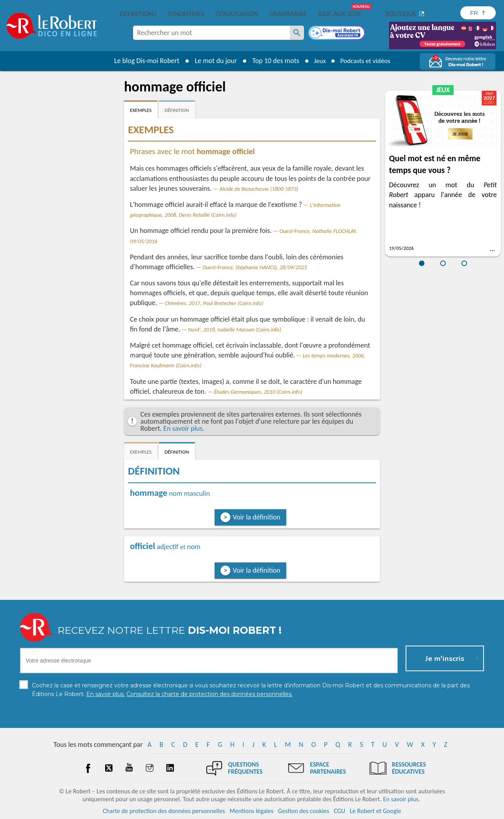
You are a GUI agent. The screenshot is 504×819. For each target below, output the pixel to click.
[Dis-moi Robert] (337, 34)
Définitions (138, 14)
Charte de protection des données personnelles (164, 811)
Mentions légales (251, 811)
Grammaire (288, 14)
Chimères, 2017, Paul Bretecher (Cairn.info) (214, 303)
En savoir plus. (184, 428)
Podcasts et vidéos (366, 61)
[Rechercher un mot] (297, 33)
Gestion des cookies (304, 811)
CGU (340, 811)
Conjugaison (237, 14)
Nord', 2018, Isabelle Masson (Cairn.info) (234, 329)
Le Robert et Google (375, 811)
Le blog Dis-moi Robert (144, 61)
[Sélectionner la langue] (478, 13)
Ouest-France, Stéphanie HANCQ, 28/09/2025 (255, 267)
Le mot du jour (213, 61)
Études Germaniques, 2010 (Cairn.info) (258, 392)
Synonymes (186, 14)
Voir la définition (257, 517)
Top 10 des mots (273, 61)
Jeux (318, 61)
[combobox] (211, 33)
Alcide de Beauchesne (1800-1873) (259, 189)
